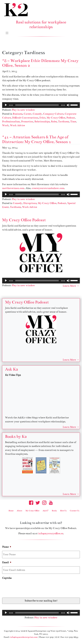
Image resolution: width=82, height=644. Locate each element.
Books (54, 511)
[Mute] (68, 105)
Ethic (42, 118)
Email (7, 562)
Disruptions (30, 203)
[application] (41, 105)
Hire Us (63, 511)
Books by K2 (16, 436)
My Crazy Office (56, 118)
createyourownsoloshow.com (48, 188)
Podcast (71, 118)
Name (7, 547)
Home (11, 511)
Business (18, 114)
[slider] (37, 105)
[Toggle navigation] (7, 33)
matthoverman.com (13, 188)
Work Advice (17, 125)
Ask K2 (12, 369)
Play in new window (23, 110)
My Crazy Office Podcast (24, 220)
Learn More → (71, 286)
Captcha (7, 578)
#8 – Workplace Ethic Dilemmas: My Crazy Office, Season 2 (40, 63)
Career (28, 114)
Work (5, 125)
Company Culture (53, 114)
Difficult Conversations (25, 118)
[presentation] (24, 587)
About (19, 511)
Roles (54, 122)
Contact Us (74, 511)
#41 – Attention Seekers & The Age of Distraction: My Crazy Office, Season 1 (36, 139)
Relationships (42, 122)
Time (73, 122)
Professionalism (11, 122)
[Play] (6, 105)
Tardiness (64, 122)
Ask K (46, 511)
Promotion (27, 122)
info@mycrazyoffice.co (51, 533)
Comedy (37, 114)
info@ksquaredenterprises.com (24, 637)
